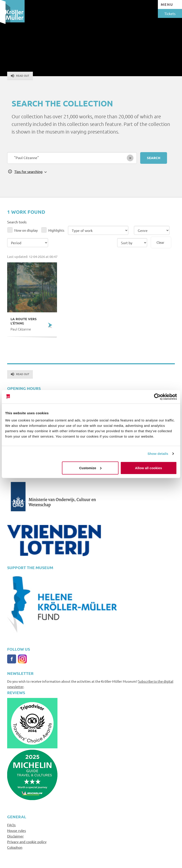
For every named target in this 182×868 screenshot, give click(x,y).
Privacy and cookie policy (27, 842)
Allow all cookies (149, 468)
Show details (158, 454)
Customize (90, 468)
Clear (160, 242)
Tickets (170, 13)
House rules (17, 830)
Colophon (15, 847)
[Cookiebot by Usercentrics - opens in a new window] (157, 397)
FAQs (11, 825)
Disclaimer (15, 836)
